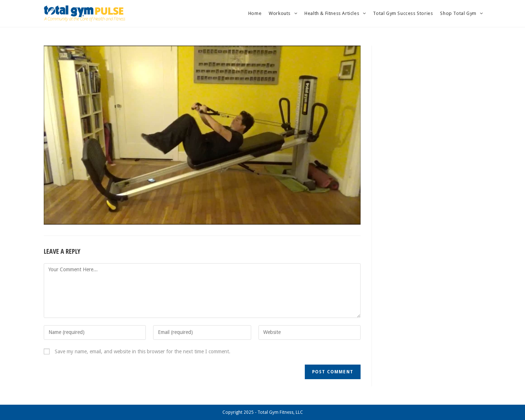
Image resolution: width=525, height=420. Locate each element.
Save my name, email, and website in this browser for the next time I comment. (143, 351)
